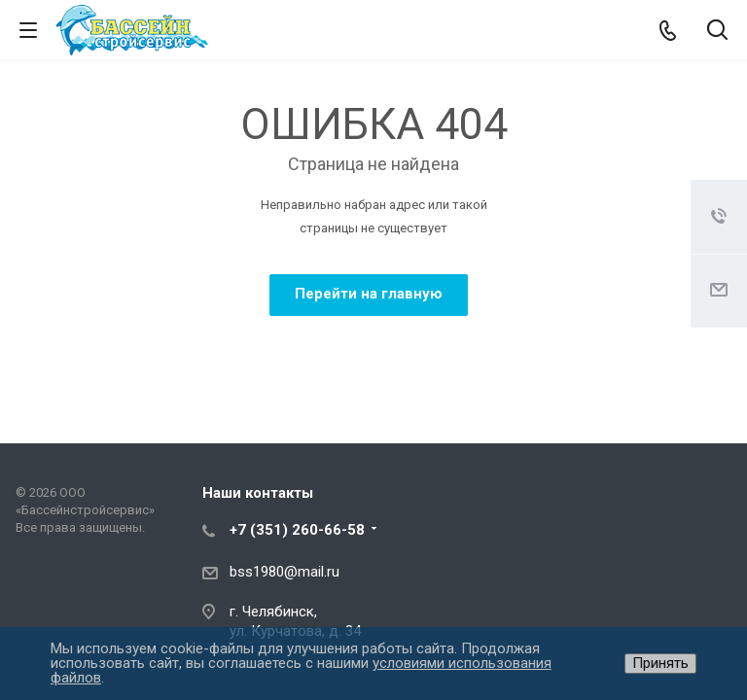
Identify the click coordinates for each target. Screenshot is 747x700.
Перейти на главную (369, 294)
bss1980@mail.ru (285, 572)
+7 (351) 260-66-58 (297, 530)
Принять (660, 663)
